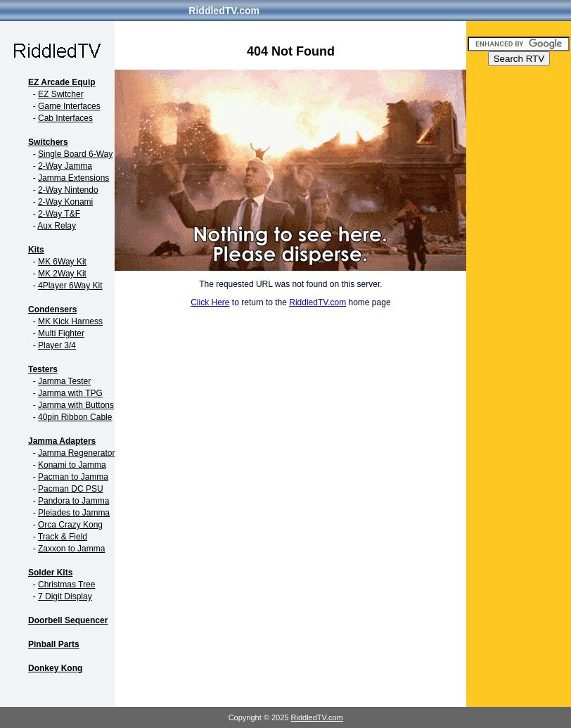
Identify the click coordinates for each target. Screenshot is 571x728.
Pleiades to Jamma (74, 513)
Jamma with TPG (70, 393)
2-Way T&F (59, 214)
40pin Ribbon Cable (75, 417)
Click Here (210, 302)
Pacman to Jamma (73, 477)
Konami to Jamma (72, 465)
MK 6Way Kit (62, 262)
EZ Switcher (61, 94)
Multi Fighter (61, 333)
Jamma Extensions (73, 178)
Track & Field (63, 537)
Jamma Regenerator (76, 453)
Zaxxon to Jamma (71, 549)
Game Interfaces (69, 106)
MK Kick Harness (70, 321)
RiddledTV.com (224, 11)
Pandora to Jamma (73, 501)
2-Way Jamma (65, 166)
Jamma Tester (64, 381)
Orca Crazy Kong (70, 525)
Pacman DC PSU (71, 489)
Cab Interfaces (65, 118)
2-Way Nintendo (68, 190)
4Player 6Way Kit (70, 286)
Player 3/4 (57, 345)
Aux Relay (57, 226)
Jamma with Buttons (76, 405)
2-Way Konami (65, 202)
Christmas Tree (66, 585)
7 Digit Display (65, 596)
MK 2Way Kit (62, 274)
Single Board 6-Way (75, 154)
